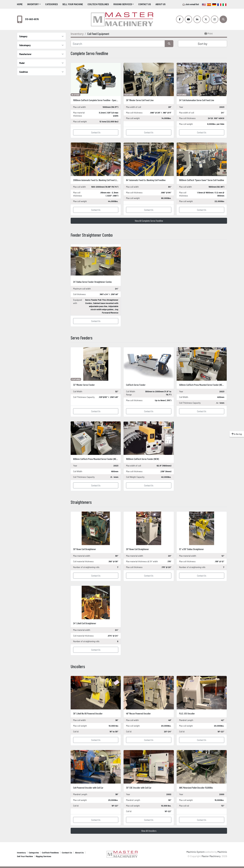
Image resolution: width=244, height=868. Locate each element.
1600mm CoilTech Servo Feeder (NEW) (142, 459)
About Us (160, 4)
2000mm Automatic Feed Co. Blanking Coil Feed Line (96, 180)
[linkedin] (197, 19)
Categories (52, 4)
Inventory (33, 4)
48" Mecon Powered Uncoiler (138, 713)
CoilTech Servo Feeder (136, 385)
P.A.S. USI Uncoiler (187, 713)
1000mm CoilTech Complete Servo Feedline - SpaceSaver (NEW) (101, 100)
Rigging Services (123, 4)
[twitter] (206, 19)
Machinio (222, 852)
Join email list (192, 4)
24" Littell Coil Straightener (85, 623)
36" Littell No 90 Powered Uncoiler (88, 713)
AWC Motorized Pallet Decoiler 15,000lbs (196, 788)
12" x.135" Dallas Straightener (191, 549)
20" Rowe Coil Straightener (137, 549)
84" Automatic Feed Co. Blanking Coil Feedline (146, 180)
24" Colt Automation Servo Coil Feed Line (197, 100)
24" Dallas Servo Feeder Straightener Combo (92, 282)
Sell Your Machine (73, 4)
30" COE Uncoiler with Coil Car (139, 788)
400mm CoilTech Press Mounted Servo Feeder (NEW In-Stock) (206, 385)
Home (20, 4)
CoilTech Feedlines (98, 4)
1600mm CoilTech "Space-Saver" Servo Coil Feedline (202, 180)
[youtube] (188, 19)
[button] (34, 4)
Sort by (203, 44)
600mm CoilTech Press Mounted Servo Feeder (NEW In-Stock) (100, 459)
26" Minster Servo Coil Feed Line (140, 100)
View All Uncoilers (149, 831)
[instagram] (215, 19)
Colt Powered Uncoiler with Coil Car (88, 788)
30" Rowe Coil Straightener (85, 549)
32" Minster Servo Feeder (84, 385)
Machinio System (196, 852)
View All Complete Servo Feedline (149, 221)
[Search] (223, 19)
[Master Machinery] (122, 854)
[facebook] (180, 19)
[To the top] (237, 434)
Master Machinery (211, 856)
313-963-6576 (32, 19)
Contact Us (145, 4)
